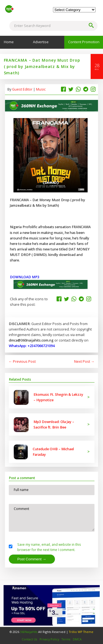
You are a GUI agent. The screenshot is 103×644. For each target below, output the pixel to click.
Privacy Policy (49, 639)
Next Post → (84, 361)
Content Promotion (84, 42)
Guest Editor (22, 89)
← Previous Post (22, 361)
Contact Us (29, 639)
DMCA (77, 639)
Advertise (41, 42)
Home (9, 42)
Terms (66, 639)
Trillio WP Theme (81, 632)
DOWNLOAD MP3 (25, 277)
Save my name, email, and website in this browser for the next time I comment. (49, 547)
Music (41, 89)
